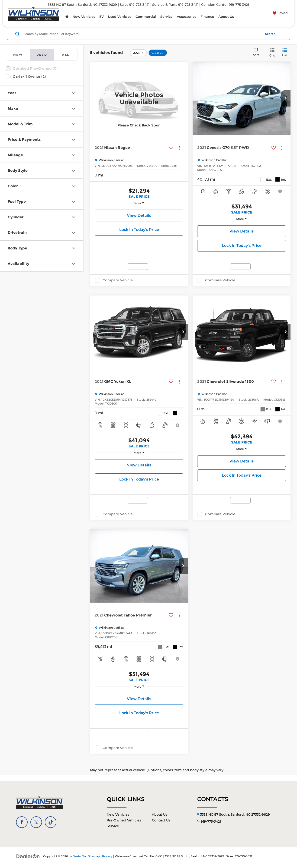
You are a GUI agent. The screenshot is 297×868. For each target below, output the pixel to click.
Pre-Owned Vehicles (124, 820)
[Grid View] (271, 53)
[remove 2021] (138, 53)
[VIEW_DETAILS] (139, 98)
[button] (286, 98)
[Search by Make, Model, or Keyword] (142, 34)
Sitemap (94, 856)
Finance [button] (207, 17)
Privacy (107, 856)
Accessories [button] (187, 17)
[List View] (285, 53)
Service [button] (166, 17)
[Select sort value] (257, 53)
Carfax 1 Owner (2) (29, 77)
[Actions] (179, 148)
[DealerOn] (28, 856)
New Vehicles (118, 815)
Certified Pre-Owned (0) (35, 68)
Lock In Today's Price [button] (139, 230)
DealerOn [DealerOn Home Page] (79, 856)
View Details (139, 215)
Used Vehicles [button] (120, 17)
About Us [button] (226, 17)
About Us (160, 815)
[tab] (18, 55)
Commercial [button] (146, 17)
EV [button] (102, 17)
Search (270, 34)
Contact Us (161, 820)
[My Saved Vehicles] (280, 13)
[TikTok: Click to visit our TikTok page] (51, 822)
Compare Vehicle (118, 280)
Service (113, 826)
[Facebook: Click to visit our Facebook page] (22, 822)
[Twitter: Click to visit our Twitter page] (36, 822)
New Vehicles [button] (84, 17)
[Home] (67, 17)
